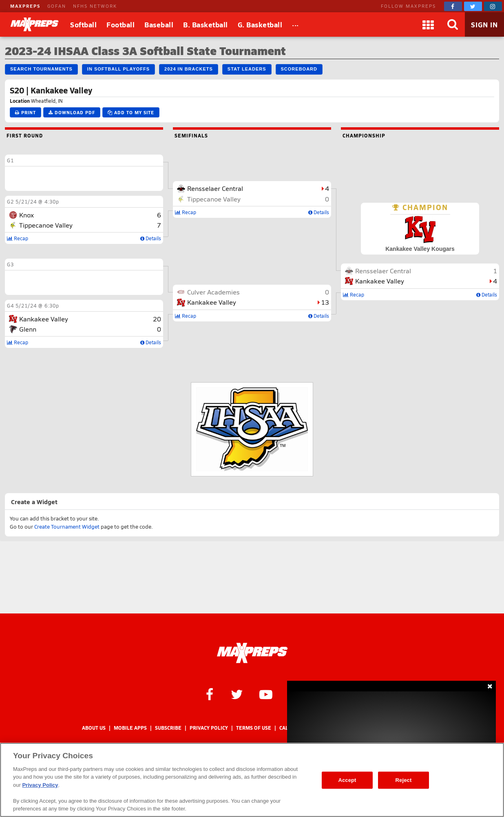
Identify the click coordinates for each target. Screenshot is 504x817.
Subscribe (168, 728)
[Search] (453, 24)
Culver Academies (213, 292)
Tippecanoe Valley (46, 225)
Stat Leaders (247, 69)
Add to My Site (131, 112)
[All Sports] (295, 24)
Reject (404, 780)
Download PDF (72, 112)
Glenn (28, 329)
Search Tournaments (41, 69)
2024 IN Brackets (189, 69)
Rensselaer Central (215, 188)
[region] (252, 780)
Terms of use (254, 728)
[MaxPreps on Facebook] (453, 6)
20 (157, 319)
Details (151, 238)
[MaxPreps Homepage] (252, 653)
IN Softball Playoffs (118, 69)
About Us (94, 728)
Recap (18, 238)
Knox (27, 215)
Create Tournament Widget (67, 527)
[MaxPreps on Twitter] (473, 6)
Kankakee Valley (44, 319)
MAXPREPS (25, 6)
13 (325, 302)
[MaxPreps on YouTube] (266, 694)
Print (25, 112)
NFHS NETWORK (95, 6)
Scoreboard (299, 69)
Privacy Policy (209, 728)
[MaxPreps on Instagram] (493, 6)
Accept (347, 780)
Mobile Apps (130, 728)
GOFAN (57, 6)
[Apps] (428, 24)
